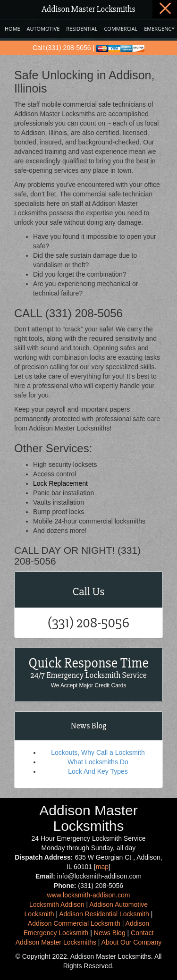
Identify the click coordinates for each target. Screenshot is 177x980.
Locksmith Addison (57, 904)
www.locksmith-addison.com (89, 895)
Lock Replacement (60, 483)
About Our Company (132, 942)
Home (13, 29)
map (102, 867)
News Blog (110, 933)
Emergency (159, 29)
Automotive (43, 29)
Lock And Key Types (98, 771)
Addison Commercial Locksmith (74, 923)
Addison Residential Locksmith (104, 914)
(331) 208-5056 (88, 623)
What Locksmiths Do (98, 762)
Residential (82, 29)
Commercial (121, 29)
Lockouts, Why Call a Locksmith (98, 752)
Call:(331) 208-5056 (62, 48)
